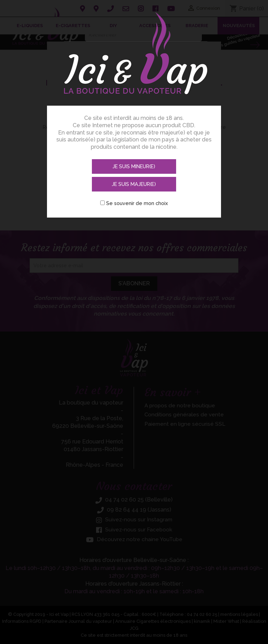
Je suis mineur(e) (97, 165)
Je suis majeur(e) (171, 165)
